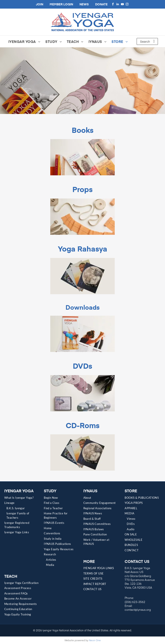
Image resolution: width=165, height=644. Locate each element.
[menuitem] (26, 41)
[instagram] (127, 4)
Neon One (95, 640)
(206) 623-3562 (135, 602)
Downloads (83, 307)
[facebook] (113, 4)
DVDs (82, 366)
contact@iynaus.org (138, 610)
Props (82, 189)
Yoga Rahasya (83, 248)
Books (83, 130)
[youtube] (122, 4)
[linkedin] (118, 4)
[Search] (147, 41)
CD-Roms (83, 425)
